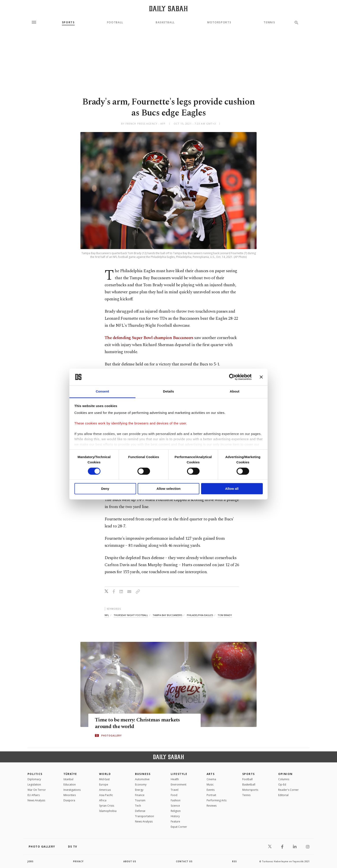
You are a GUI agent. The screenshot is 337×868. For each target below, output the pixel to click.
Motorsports (219, 22)
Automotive (142, 779)
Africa (103, 800)
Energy (139, 790)
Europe (104, 785)
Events (211, 790)
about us (130, 861)
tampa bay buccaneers (167, 615)
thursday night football (131, 615)
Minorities (70, 795)
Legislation (34, 785)
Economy (141, 785)
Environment (179, 785)
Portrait (211, 795)
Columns (284, 779)
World (105, 774)
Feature (175, 821)
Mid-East (104, 779)
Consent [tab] (103, 392)
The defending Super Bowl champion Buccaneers (149, 338)
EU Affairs (34, 795)
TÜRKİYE (70, 774)
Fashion (176, 800)
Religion (176, 811)
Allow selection (168, 489)
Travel (175, 790)
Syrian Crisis (107, 806)
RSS (234, 861)
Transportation (144, 816)
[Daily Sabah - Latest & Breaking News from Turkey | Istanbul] (168, 8)
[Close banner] (261, 377)
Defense (140, 811)
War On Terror (37, 790)
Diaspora (69, 800)
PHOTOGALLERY (111, 736)
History (175, 816)
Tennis (269, 22)
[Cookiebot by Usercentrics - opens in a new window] (232, 377)
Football (115, 22)
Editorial (283, 795)
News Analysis (36, 800)
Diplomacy (34, 779)
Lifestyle (179, 774)
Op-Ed (282, 785)
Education (70, 785)
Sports (68, 22)
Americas (105, 790)
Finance (140, 795)
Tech (138, 806)
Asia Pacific (106, 795)
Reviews (212, 806)
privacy (79, 861)
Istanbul (68, 779)
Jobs (31, 861)
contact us (184, 861)
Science (175, 806)
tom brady (225, 615)
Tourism (140, 800)
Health (175, 779)
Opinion (285, 774)
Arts (211, 774)
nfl (107, 615)
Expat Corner (179, 827)
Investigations (72, 790)
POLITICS (35, 774)
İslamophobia (108, 811)
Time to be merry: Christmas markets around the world (139, 723)
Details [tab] (168, 392)
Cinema (211, 779)
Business (143, 774)
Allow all (232, 489)
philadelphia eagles (200, 615)
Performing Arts (217, 800)
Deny (105, 489)
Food (174, 795)
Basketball (165, 22)
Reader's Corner (288, 790)
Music (210, 785)
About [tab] (235, 392)
